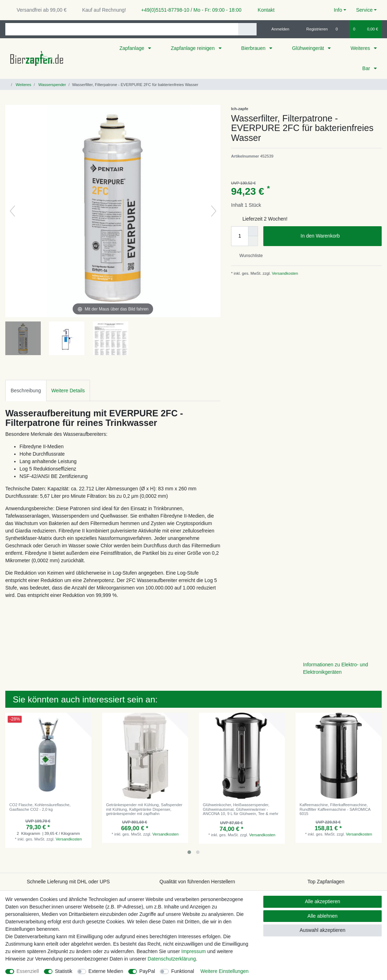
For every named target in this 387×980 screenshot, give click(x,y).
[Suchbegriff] (122, 29)
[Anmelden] (278, 29)
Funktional (183, 971)
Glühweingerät (309, 48)
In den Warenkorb (338, 236)
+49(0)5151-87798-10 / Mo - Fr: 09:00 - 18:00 (189, 10)
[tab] (26, 390)
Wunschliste (248, 256)
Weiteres (361, 48)
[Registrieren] (313, 29)
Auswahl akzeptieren (322, 930)
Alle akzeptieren (322, 901)
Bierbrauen (254, 48)
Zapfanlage (133, 48)
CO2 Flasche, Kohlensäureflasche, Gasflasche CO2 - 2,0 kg (40, 807)
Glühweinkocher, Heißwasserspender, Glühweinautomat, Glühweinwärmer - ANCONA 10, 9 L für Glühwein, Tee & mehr (240, 809)
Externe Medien (106, 971)
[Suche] (247, 29)
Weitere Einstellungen (224, 971)
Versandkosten (284, 273)
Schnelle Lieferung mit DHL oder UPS (68, 882)
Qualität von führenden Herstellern (197, 882)
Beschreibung (26, 391)
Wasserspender (52, 85)
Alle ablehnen (323, 916)
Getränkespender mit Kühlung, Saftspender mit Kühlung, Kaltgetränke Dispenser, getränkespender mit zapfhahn (144, 809)
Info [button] (338, 10)
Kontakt (263, 10)
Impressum (194, 951)
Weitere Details (68, 391)
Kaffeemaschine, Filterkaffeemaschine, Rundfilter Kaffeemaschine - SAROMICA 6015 (335, 809)
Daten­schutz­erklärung (172, 959)
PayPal (147, 971)
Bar (367, 68)
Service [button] (364, 10)
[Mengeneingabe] (240, 236)
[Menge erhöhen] (253, 231)
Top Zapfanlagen (326, 882)
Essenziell (28, 971)
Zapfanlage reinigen (193, 48)
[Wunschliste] (340, 29)
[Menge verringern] (253, 241)
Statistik (64, 971)
